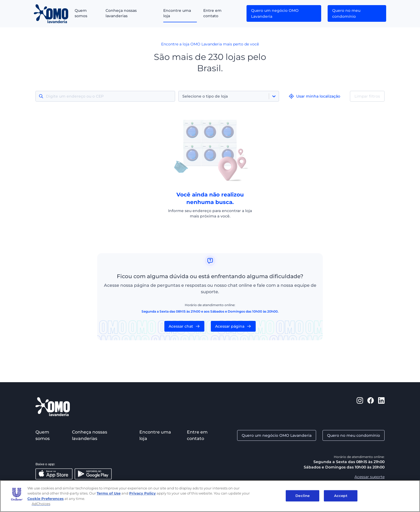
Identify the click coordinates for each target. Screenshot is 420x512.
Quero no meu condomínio (346, 13)
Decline (303, 496)
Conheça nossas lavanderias (121, 13)
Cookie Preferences (46, 499)
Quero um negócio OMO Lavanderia (275, 13)
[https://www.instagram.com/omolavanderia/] (360, 407)
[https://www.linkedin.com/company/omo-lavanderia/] (381, 407)
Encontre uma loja (177, 13)
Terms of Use (109, 493)
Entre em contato (212, 13)
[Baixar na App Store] (54, 474)
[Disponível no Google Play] (93, 474)
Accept (341, 496)
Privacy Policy (142, 493)
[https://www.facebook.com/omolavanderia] (371, 407)
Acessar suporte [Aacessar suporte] (370, 477)
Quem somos (81, 13)
